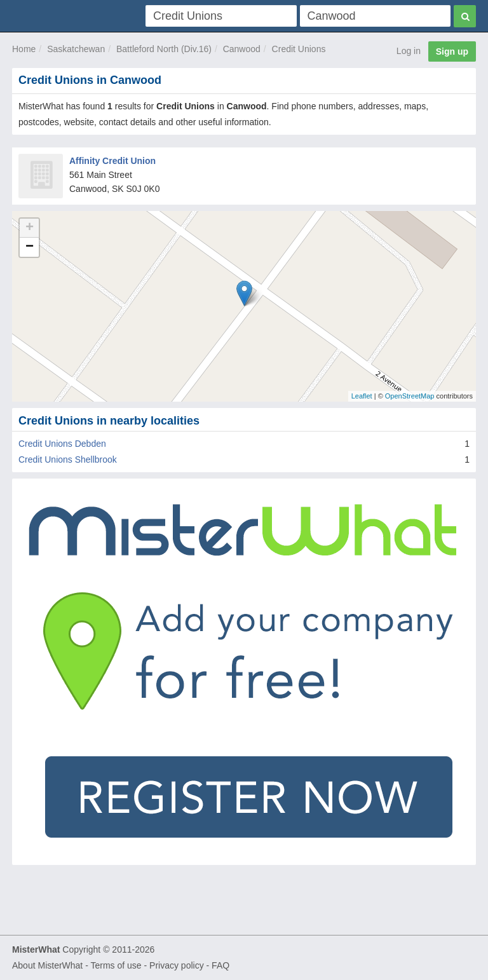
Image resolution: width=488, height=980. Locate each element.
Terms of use (116, 965)
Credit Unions (299, 49)
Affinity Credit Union (112, 161)
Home (24, 49)
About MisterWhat (47, 965)
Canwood (242, 49)
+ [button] (30, 228)
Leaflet (362, 396)
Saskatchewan (76, 49)
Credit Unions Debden (62, 444)
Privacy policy (177, 965)
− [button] (30, 247)
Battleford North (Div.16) (164, 49)
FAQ (220, 965)
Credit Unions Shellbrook (68, 459)
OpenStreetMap (410, 396)
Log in (409, 51)
